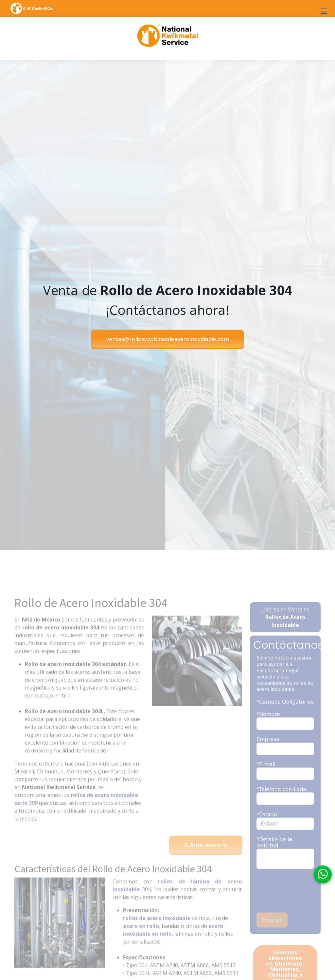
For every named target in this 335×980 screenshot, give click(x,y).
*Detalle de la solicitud (274, 852)
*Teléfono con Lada (281, 799)
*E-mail (266, 774)
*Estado (267, 824)
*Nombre (268, 724)
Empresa (268, 749)
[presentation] (295, 901)
